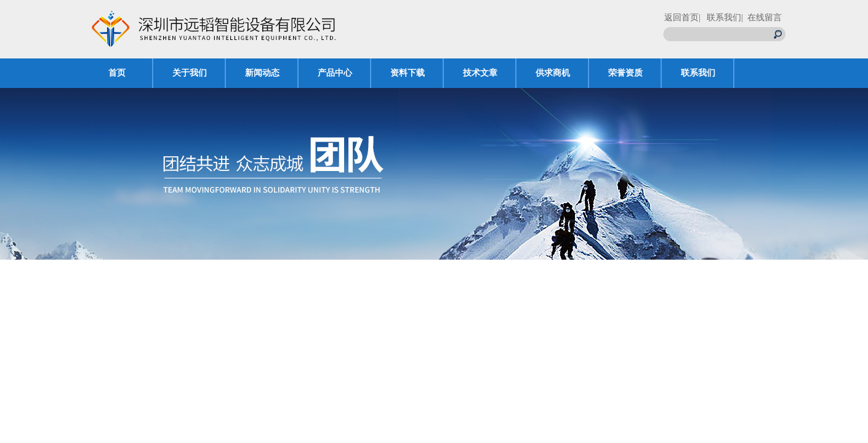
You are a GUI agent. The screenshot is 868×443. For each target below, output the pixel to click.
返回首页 (681, 18)
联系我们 (698, 73)
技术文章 (480, 73)
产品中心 (335, 73)
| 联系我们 (720, 18)
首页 (117, 73)
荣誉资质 (625, 73)
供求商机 (553, 73)
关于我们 (190, 73)
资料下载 (408, 73)
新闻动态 (262, 73)
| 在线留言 (762, 18)
